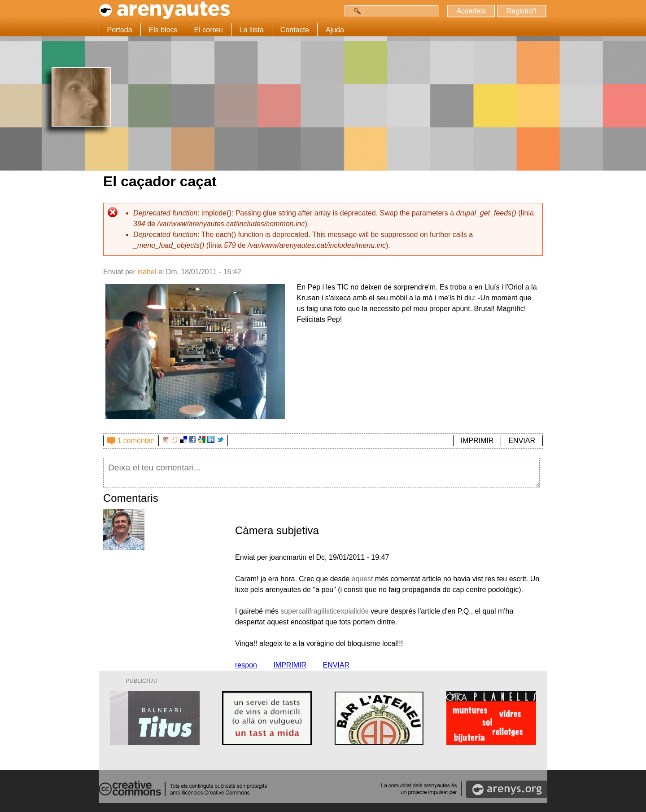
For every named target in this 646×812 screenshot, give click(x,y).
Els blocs (163, 30)
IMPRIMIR (477, 441)
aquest (362, 579)
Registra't (521, 11)
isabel (147, 272)
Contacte (295, 30)
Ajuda (335, 30)
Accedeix (471, 11)
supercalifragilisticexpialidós (325, 611)
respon (246, 665)
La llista (252, 30)
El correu (209, 30)
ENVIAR (522, 441)
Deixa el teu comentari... (321, 473)
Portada (120, 30)
